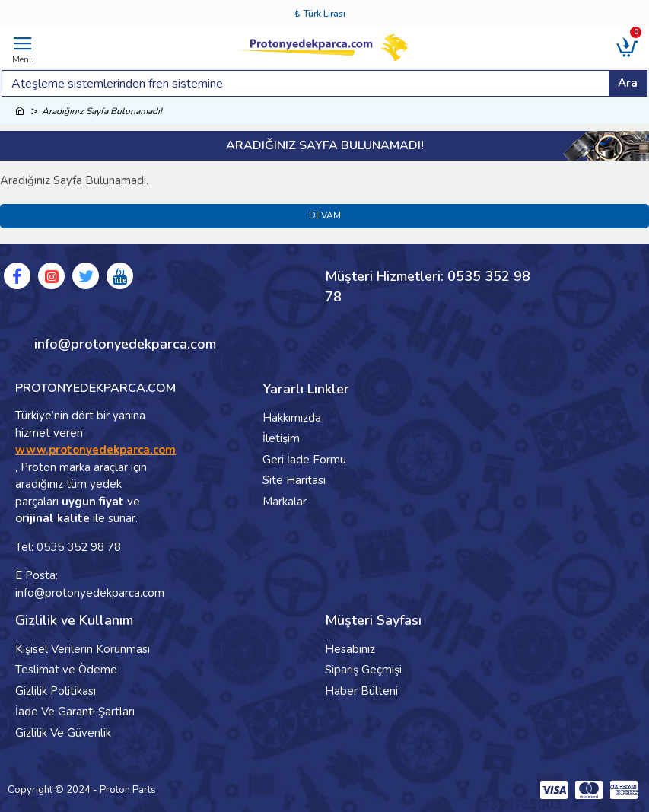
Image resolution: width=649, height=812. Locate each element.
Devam (325, 216)
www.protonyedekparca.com (95, 450)
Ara (628, 83)
